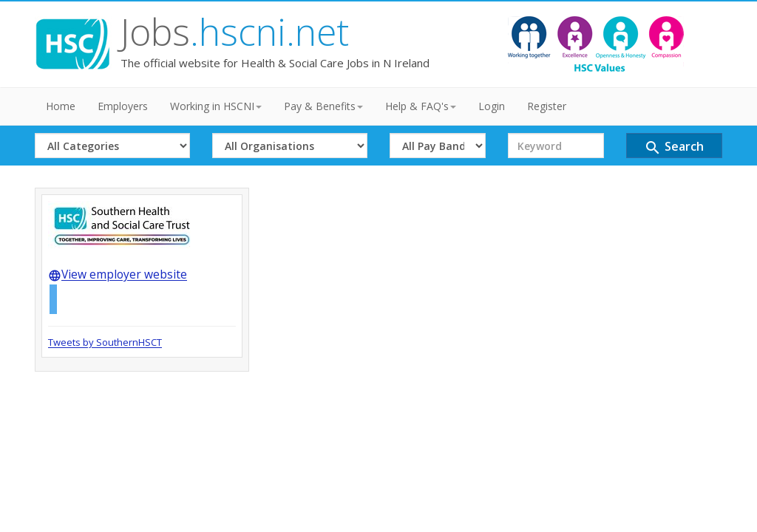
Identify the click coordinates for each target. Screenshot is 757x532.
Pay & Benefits (323, 106)
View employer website (118, 274)
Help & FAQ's (421, 106)
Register (547, 106)
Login (492, 106)
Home (61, 106)
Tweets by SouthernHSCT (105, 342)
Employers (123, 106)
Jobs (235, 32)
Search (674, 147)
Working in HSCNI (216, 106)
